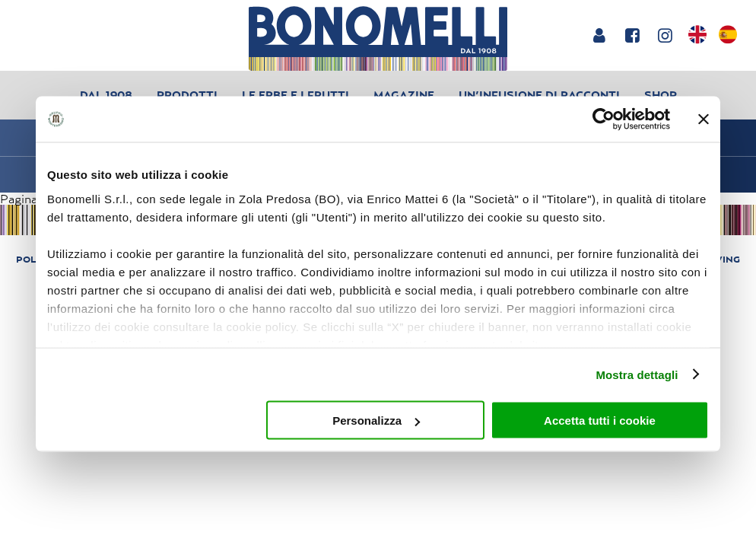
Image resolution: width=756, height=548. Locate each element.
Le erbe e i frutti (295, 95)
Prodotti (187, 95)
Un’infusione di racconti (539, 95)
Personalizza (376, 421)
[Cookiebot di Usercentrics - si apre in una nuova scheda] (604, 119)
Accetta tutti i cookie (600, 421)
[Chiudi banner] (704, 119)
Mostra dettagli (637, 374)
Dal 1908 (106, 95)
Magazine (404, 95)
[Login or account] (599, 35)
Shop (661, 95)
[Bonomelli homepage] (378, 38)
